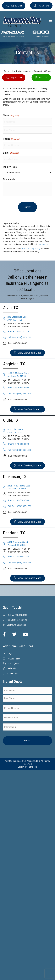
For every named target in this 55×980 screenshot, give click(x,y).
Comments (9, 179)
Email (11, 153)
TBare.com (32, 767)
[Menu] (51, 22)
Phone (11, 139)
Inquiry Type (10, 167)
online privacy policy (31, 249)
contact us (43, 244)
